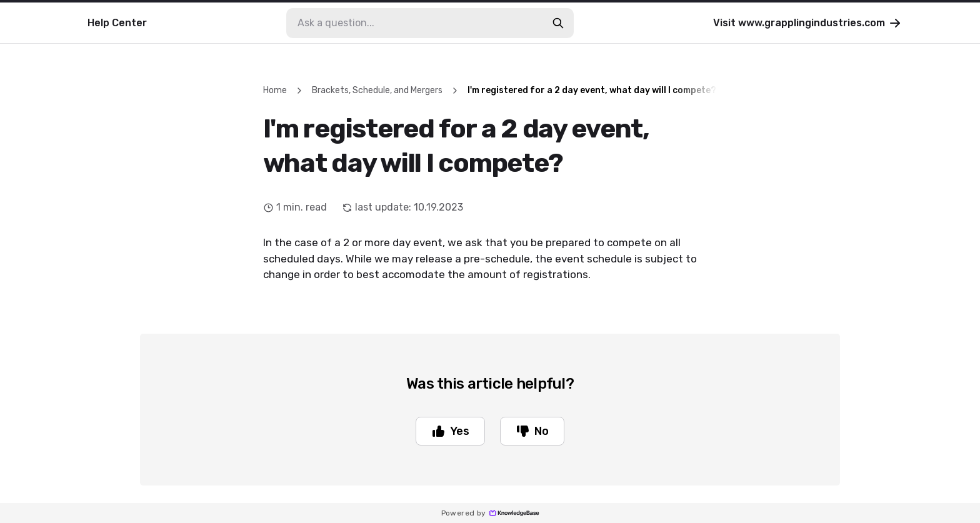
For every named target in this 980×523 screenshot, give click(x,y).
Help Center (117, 23)
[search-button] (558, 23)
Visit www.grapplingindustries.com (808, 23)
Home (275, 90)
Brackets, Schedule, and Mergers (377, 90)
